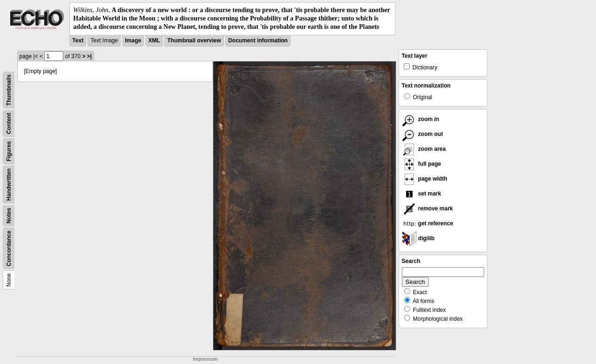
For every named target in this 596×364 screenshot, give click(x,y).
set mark (422, 194)
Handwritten (9, 184)
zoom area (424, 149)
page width (425, 179)
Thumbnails (9, 90)
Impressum (205, 359)
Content (9, 123)
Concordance (9, 248)
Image (133, 40)
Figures (9, 151)
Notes (9, 215)
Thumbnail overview (194, 40)
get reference (428, 223)
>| (89, 56)
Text (78, 40)
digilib (418, 238)
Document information (258, 40)
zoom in (421, 119)
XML (154, 40)
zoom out (423, 134)
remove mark (427, 209)
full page (422, 164)
